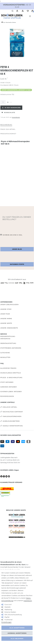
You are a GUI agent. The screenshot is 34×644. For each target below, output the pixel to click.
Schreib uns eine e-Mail (12, 235)
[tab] (6, 125)
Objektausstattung (8, 343)
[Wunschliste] (28, 11)
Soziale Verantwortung (13, 426)
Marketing (8, 610)
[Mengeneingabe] (3, 102)
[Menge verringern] (11, 102)
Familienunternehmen (12, 416)
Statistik (8, 607)
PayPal (7, 617)
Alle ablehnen (17, 639)
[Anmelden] (17, 11)
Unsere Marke (6, 319)
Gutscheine (5, 353)
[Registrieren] (23, 11)
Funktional (8, 620)
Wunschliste (8, 113)
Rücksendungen (7, 396)
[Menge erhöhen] (8, 102)
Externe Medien (10, 612)
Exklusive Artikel (10, 407)
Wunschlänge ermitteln (11, 373)
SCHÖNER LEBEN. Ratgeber (11, 392)
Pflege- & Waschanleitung (11, 378)
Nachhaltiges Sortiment (13, 412)
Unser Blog (17, 249)
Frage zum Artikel (8, 129)
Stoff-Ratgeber (7, 382)
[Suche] (13, 11)
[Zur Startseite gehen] (9, 22)
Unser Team (5, 314)
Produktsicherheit (8, 134)
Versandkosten (16, 117)
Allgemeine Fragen (8, 368)
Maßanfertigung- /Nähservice (8, 338)
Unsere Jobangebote (9, 328)
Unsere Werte (6, 323)
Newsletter (5, 357)
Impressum (28, 601)
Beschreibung (6, 125)
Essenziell (8, 605)
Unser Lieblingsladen (9, 305)
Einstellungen (6, 622)
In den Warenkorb (11, 108)
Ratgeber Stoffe (17, 264)
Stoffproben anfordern (11, 348)
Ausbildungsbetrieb (11, 421)
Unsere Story (6, 309)
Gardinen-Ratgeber (8, 387)
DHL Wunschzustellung (13, 615)
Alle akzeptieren (17, 628)
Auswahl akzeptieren (17, 633)
